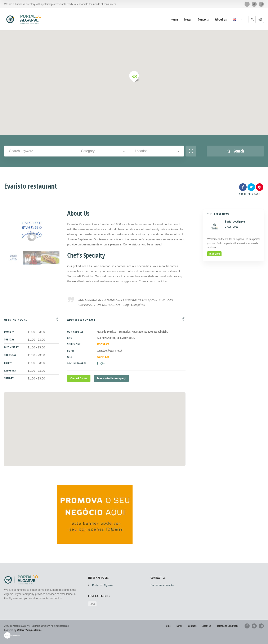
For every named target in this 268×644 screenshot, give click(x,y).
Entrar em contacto (162, 585)
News (92, 604)
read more (214, 254)
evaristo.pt (103, 357)
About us (207, 626)
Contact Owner (79, 378)
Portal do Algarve (102, 585)
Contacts (192, 626)
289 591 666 (103, 344)
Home (168, 626)
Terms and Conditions (228, 626)
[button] (252, 19)
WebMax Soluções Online (29, 630)
